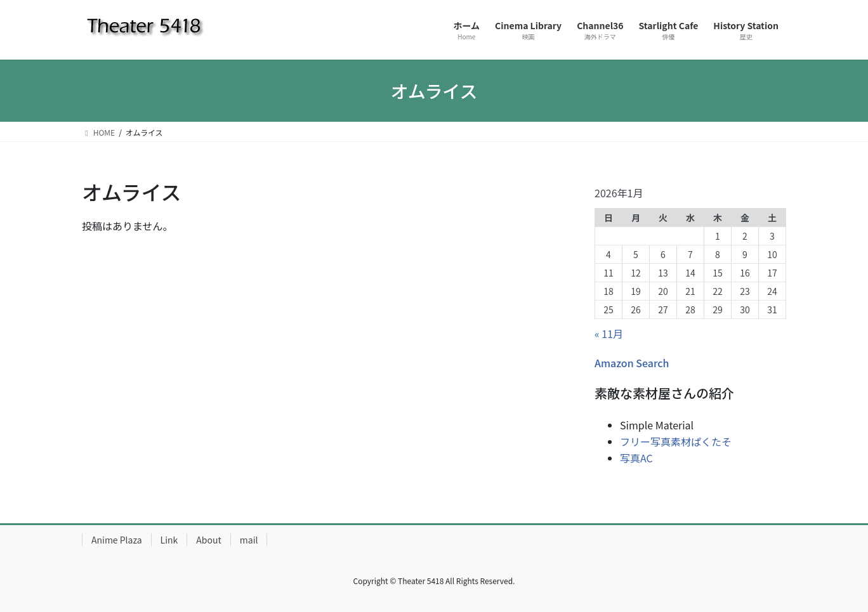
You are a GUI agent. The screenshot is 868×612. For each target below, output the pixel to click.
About (208, 540)
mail (249, 540)
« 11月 (609, 334)
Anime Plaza (117, 540)
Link (169, 540)
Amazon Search (632, 363)
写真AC (636, 458)
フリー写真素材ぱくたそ (676, 441)
